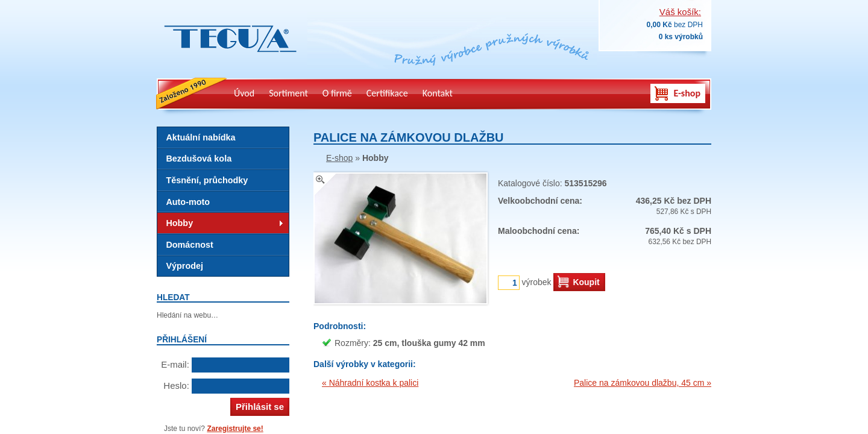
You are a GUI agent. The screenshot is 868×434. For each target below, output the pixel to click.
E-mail (174, 364)
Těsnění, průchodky (207, 180)
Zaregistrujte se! (235, 429)
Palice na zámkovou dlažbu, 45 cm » (643, 383)
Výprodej (184, 266)
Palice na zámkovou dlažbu (409, 137)
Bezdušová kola (199, 159)
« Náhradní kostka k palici (370, 383)
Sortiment (288, 93)
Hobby (179, 223)
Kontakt (438, 93)
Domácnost (189, 245)
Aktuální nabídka (200, 137)
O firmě (337, 93)
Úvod (244, 93)
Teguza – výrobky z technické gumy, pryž (227, 60)
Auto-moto (188, 202)
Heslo (175, 385)
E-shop (687, 93)
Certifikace (387, 93)
